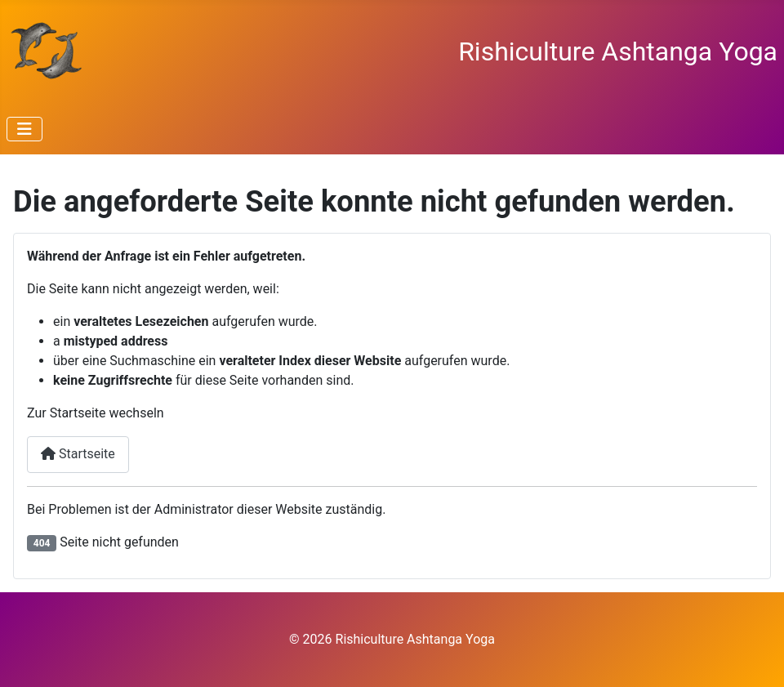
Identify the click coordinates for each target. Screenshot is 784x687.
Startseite (78, 454)
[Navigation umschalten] (24, 129)
